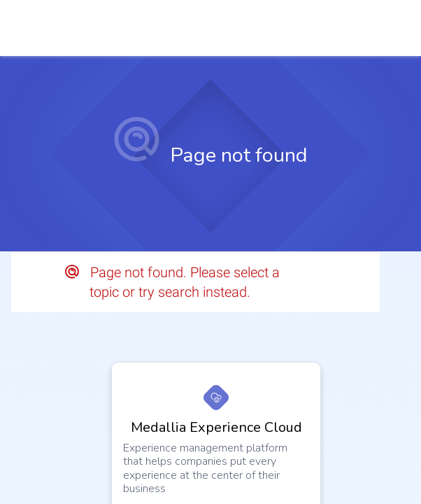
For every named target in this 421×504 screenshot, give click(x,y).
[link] (391, 28)
